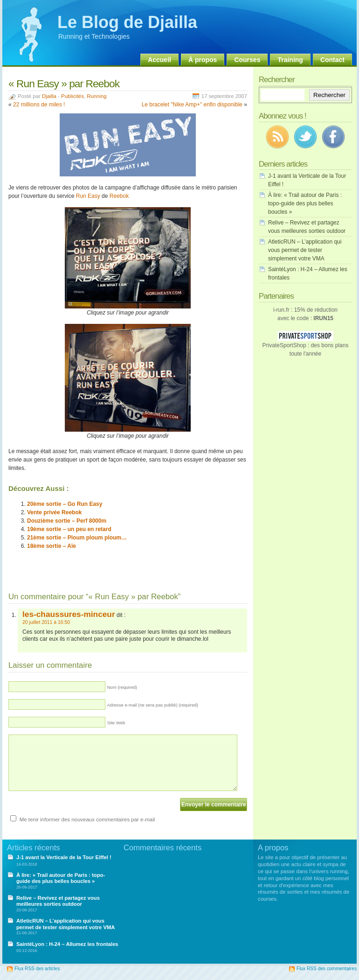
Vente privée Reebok (54, 512)
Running (97, 96)
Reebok (119, 196)
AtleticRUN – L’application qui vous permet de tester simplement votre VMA (305, 250)
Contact (332, 60)
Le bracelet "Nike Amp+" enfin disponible (192, 105)
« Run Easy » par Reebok (64, 84)
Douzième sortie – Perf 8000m (67, 521)
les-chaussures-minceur (69, 614)
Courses (247, 60)
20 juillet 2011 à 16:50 (46, 622)
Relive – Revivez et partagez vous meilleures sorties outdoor (58, 901)
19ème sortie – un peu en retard (69, 529)
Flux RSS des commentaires (327, 969)
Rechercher (329, 95)
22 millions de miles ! (39, 105)
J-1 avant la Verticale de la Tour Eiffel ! (64, 857)
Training (290, 60)
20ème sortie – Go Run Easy (65, 504)
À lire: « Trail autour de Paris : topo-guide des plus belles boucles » (305, 203)
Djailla (49, 96)
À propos (203, 60)
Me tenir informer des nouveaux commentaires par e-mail (87, 819)
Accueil (159, 60)
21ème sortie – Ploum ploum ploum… (77, 538)
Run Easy (88, 196)
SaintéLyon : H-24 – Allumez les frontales (67, 944)
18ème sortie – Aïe (52, 546)
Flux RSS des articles (37, 969)
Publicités (72, 96)
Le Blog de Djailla (127, 22)
